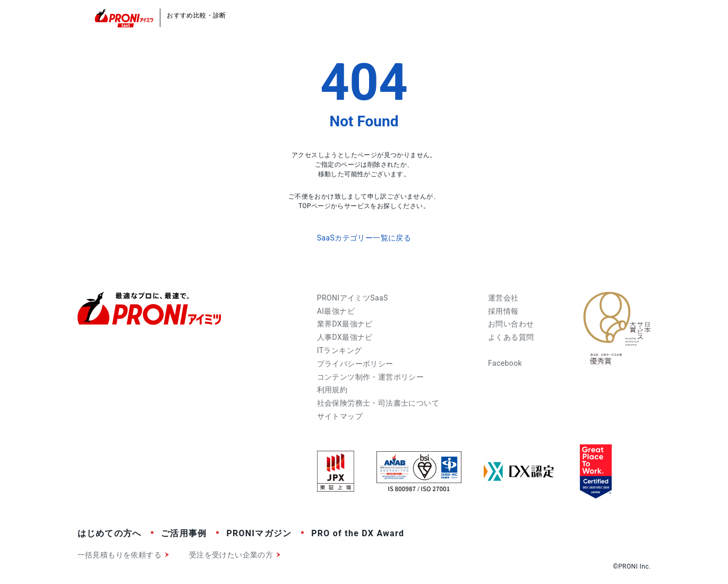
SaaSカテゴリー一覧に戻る (364, 238)
